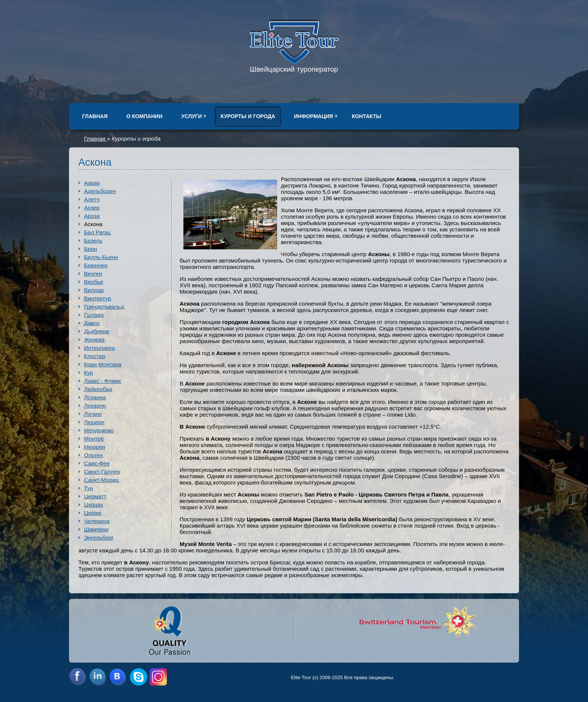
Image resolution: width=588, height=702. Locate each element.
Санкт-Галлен (102, 472)
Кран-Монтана (103, 364)
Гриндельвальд (104, 307)
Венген (93, 274)
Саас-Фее (97, 463)
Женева (94, 340)
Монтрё (94, 439)
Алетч (92, 199)
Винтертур (97, 298)
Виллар (94, 290)
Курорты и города (248, 116)
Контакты (366, 116)
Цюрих (93, 513)
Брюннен (96, 265)
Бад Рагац (97, 232)
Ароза (92, 216)
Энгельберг (99, 538)
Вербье (94, 282)
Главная (95, 116)
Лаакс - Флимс (103, 381)
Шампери (96, 529)
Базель (93, 241)
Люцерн (94, 422)
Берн (91, 249)
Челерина (97, 521)
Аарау (92, 183)
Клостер (95, 356)
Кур (88, 373)
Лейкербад (98, 389)
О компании (144, 116)
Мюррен (95, 447)
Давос (92, 323)
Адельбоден (100, 191)
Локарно (95, 406)
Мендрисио (99, 430)
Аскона (93, 224)
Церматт (95, 496)
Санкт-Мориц (101, 480)
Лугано (93, 414)
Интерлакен (99, 348)
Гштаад (94, 315)
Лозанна (95, 397)
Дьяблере (97, 331)
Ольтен (93, 455)
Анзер (92, 208)
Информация (313, 116)
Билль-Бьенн (101, 257)
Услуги (191, 116)
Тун (88, 488)
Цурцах (94, 505)
